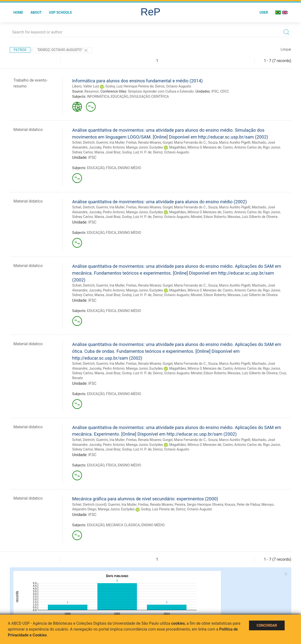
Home (18, 12)
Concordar (267, 625)
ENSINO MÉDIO (129, 168)
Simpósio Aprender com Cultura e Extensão (161, 91)
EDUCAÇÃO (119, 97)
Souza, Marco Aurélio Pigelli (229, 142)
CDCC (224, 91)
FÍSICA (111, 168)
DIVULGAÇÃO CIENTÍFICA (149, 97)
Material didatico (28, 130)
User (264, 12)
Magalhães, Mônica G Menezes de (195, 147)
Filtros (20, 50)
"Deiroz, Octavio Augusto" (63, 50)
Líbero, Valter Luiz (86, 86)
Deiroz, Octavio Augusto (173, 86)
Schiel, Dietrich (83, 142)
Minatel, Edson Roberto (208, 217)
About (36, 12)
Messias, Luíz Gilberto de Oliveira (253, 217)
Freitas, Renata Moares (144, 142)
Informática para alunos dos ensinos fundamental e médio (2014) (138, 81)
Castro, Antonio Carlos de (242, 147)
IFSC (215, 91)
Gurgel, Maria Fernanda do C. (185, 142)
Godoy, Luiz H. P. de (137, 152)
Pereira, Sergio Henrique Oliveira (199, 504)
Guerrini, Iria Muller (110, 142)
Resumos (92, 91)
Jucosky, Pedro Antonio (107, 147)
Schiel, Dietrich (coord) (89, 504)
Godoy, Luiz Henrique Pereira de (130, 86)
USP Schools (61, 12)
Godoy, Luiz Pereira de (158, 509)
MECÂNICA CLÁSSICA (123, 525)
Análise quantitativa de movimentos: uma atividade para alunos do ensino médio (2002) (160, 202)
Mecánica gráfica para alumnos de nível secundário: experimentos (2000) (145, 499)
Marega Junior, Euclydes (144, 147)
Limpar (286, 49)
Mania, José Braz (107, 152)
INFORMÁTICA (98, 97)
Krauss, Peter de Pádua (242, 504)
